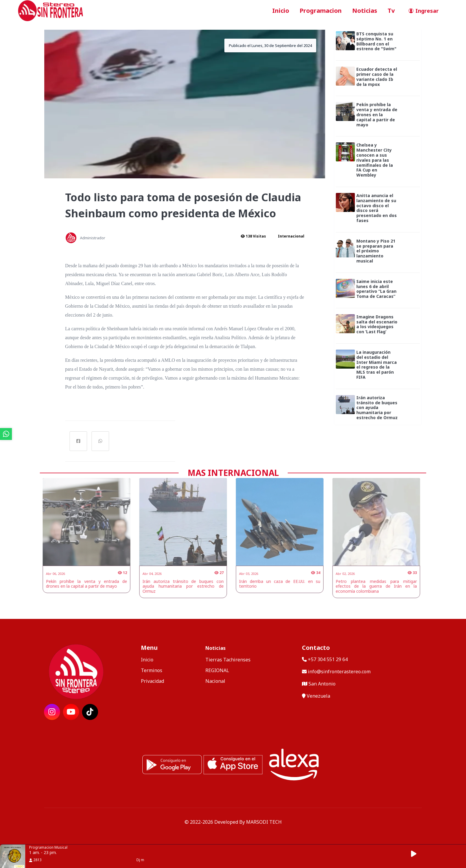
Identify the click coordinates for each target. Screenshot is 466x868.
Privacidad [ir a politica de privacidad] (152, 681)
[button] (417, 854)
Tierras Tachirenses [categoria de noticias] (228, 660)
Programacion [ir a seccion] (321, 11)
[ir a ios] (233, 764)
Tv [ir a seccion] (391, 11)
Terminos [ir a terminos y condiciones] (152, 670)
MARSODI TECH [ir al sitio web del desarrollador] (264, 822)
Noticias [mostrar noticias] (215, 648)
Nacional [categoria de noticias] (215, 681)
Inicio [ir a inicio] (281, 11)
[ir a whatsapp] (6, 434)
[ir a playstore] (172, 764)
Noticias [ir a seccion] (365, 11)
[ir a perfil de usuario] (422, 11)
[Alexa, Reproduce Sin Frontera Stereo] (294, 764)
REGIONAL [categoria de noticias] (217, 670)
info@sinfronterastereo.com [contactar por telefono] (336, 672)
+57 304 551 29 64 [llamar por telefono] (325, 659)
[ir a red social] (52, 712)
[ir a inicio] (51, 10)
